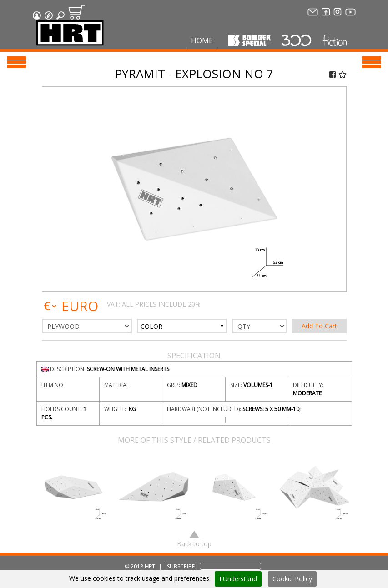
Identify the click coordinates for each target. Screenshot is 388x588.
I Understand (238, 579)
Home (202, 40)
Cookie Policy (292, 579)
